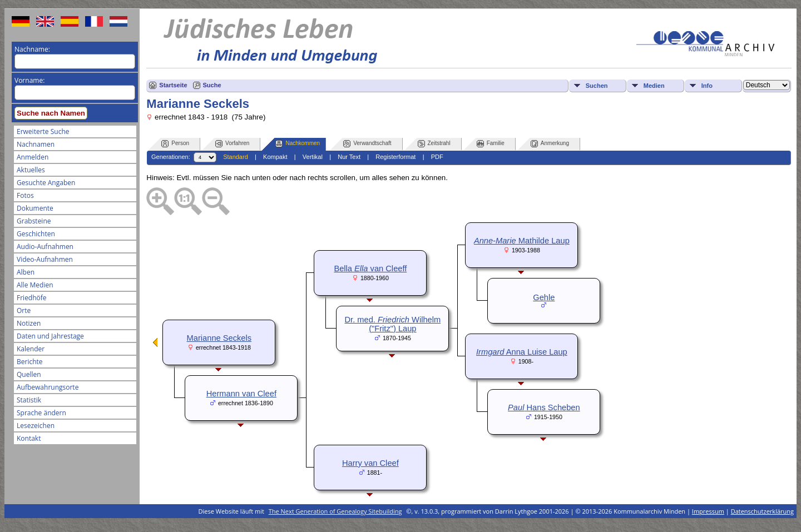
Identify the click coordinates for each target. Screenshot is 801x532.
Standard (236, 157)
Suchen (597, 86)
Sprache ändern (41, 413)
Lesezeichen (36, 426)
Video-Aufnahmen (45, 259)
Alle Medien (35, 285)
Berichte (30, 362)
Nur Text (349, 157)
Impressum (708, 511)
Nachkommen (298, 144)
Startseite (173, 85)
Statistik (29, 400)
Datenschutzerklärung (762, 511)
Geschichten (36, 234)
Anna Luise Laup (522, 352)
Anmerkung (550, 144)
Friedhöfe (32, 298)
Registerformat (395, 157)
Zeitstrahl (434, 144)
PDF (437, 157)
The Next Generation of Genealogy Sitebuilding (335, 511)
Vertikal (313, 157)
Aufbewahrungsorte (48, 387)
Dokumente (35, 208)
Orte (24, 310)
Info (707, 86)
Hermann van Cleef (241, 394)
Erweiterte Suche (43, 131)
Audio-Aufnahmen (45, 247)
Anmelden (33, 157)
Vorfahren (232, 144)
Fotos (25, 195)
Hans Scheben (544, 407)
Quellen (29, 374)
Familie (491, 144)
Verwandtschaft (367, 144)
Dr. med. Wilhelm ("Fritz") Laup (393, 324)
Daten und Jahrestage (50, 336)
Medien (654, 86)
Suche (212, 85)
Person (175, 144)
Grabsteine (34, 221)
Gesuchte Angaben (46, 183)
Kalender (31, 349)
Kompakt (275, 157)
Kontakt (29, 438)
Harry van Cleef (370, 463)
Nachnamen (36, 144)
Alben (26, 272)
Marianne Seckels (219, 338)
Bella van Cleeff (370, 269)
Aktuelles (31, 170)
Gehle (544, 297)
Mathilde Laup (522, 241)
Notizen (29, 323)
